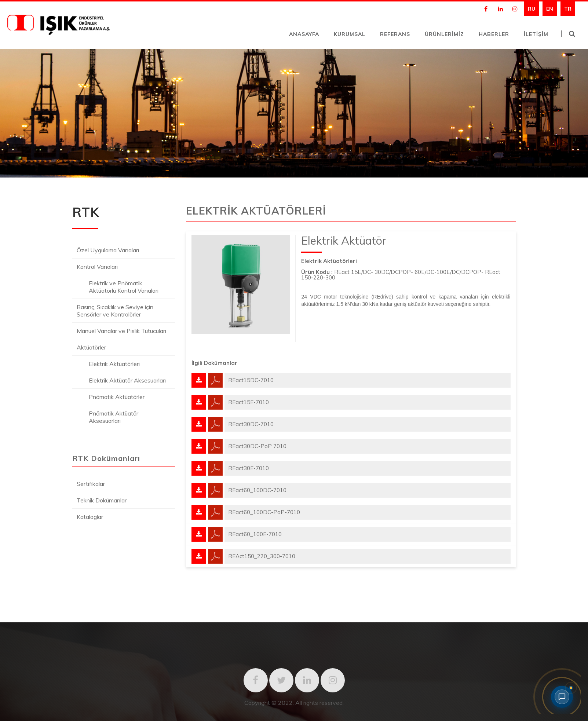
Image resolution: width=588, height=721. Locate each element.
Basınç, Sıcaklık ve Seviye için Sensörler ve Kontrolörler (115, 311)
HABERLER (494, 34)
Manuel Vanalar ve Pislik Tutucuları (121, 331)
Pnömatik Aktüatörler (117, 397)
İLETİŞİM (536, 34)
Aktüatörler (91, 347)
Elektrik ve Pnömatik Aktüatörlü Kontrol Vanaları (124, 287)
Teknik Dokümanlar (102, 500)
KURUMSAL (350, 34)
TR (568, 9)
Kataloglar (90, 517)
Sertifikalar (91, 484)
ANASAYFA (304, 34)
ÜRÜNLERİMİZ (444, 34)
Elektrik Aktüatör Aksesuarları (127, 380)
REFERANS (395, 34)
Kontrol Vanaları (97, 267)
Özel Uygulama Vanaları (108, 250)
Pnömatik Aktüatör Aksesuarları (114, 417)
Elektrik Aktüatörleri (114, 364)
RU (532, 9)
